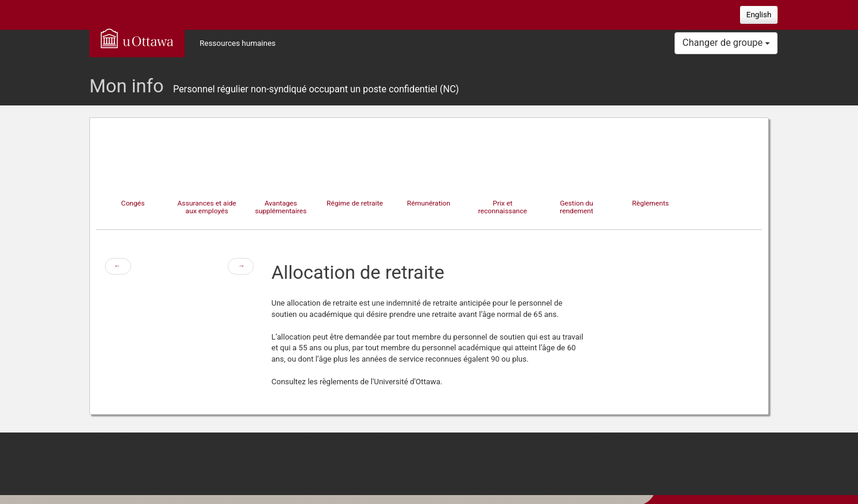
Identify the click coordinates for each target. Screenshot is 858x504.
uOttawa (137, 38)
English (759, 15)
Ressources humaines (238, 43)
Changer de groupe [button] (726, 43)
